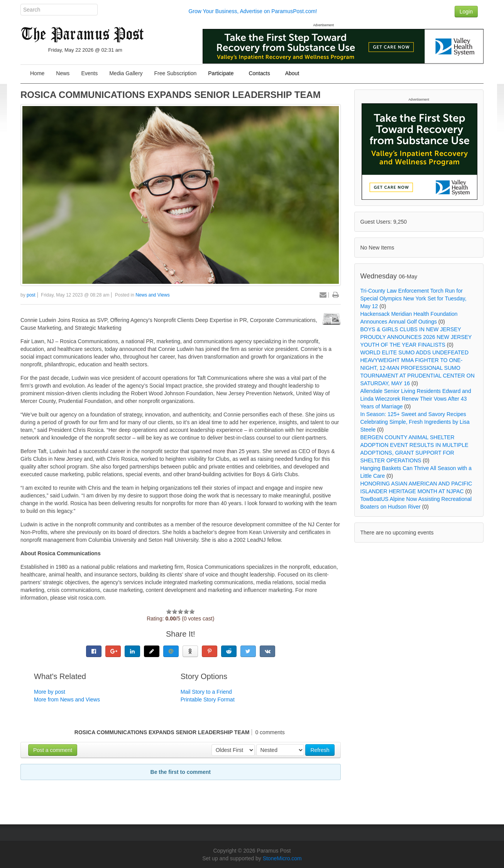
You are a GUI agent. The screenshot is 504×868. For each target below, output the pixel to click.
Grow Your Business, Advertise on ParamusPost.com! (253, 11)
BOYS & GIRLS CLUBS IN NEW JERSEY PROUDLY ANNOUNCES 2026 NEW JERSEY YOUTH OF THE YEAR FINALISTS (416, 337)
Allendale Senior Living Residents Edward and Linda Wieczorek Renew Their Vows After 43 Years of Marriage (416, 399)
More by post (50, 692)
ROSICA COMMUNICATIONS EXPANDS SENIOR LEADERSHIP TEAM (171, 95)
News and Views (153, 295)
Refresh (320, 750)
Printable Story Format (208, 699)
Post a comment (53, 750)
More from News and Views (67, 699)
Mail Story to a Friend (206, 692)
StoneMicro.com (282, 858)
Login (466, 12)
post (31, 295)
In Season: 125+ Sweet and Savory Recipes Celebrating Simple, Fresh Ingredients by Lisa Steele (415, 422)
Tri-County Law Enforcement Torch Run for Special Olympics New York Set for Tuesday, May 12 (414, 298)
